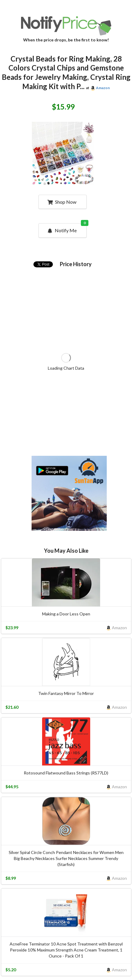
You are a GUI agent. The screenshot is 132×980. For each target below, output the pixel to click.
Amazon (103, 88)
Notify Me (66, 228)
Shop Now (62, 202)
